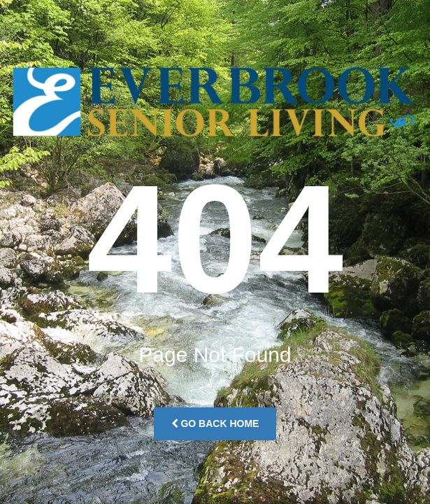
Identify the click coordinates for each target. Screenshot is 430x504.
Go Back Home (215, 423)
